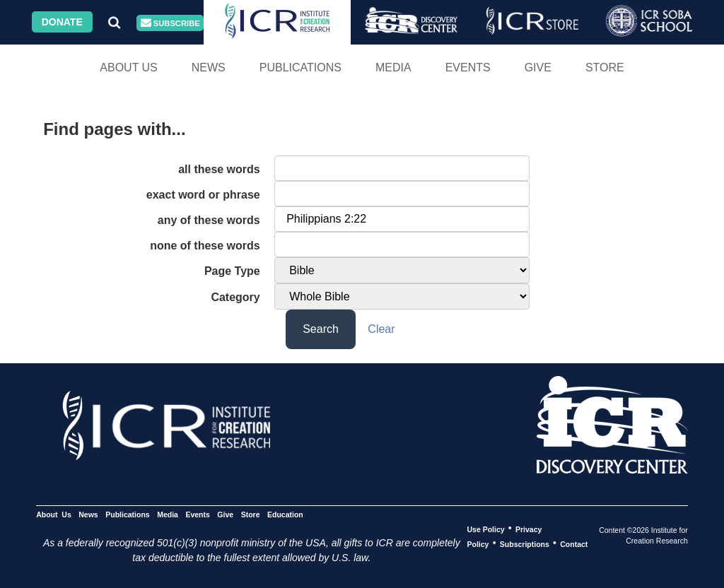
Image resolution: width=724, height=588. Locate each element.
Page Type (232, 271)
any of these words (209, 220)
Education (285, 514)
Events (468, 67)
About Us (129, 67)
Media (393, 67)
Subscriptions (525, 543)
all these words (219, 169)
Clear (381, 329)
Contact (574, 543)
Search (321, 329)
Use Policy (485, 529)
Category (235, 297)
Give (538, 67)
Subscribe (170, 23)
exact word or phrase (203, 195)
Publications (300, 67)
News (209, 67)
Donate (62, 22)
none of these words (205, 246)
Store (605, 67)
